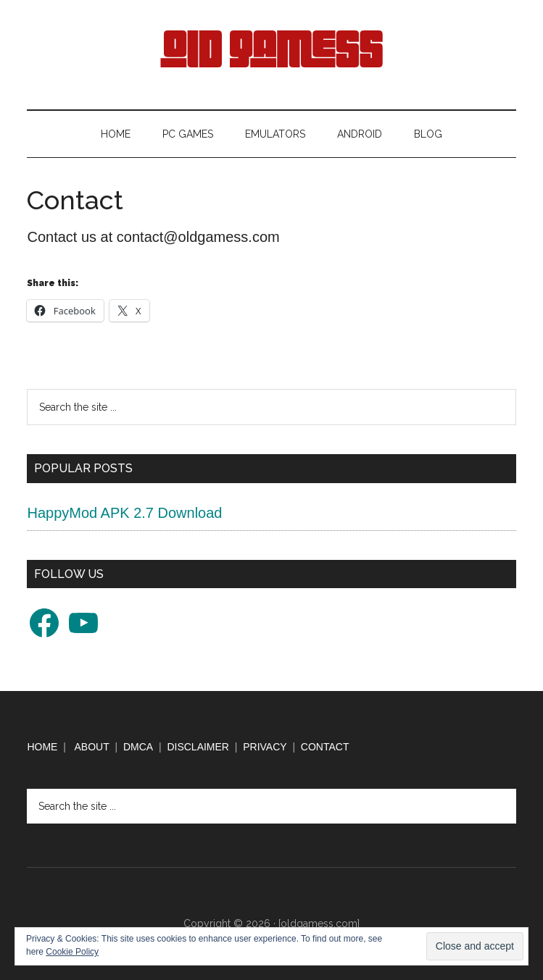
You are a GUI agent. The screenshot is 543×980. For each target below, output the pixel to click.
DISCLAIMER (198, 747)
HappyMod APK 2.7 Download (124, 513)
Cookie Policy (72, 952)
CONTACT (325, 747)
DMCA (138, 747)
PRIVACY (265, 747)
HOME (42, 747)
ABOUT (92, 747)
